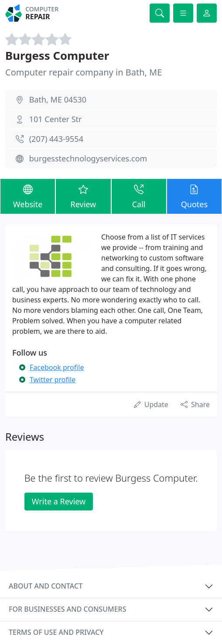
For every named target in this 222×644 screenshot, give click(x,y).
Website (28, 196)
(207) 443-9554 (56, 139)
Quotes (194, 196)
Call (139, 196)
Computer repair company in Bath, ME (84, 72)
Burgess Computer (57, 55)
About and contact (46, 586)
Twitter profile (53, 380)
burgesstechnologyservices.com (88, 158)
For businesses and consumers (67, 609)
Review (83, 196)
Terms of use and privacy (56, 632)
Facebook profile (57, 367)
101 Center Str (56, 119)
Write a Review (59, 501)
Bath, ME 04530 (58, 99)
